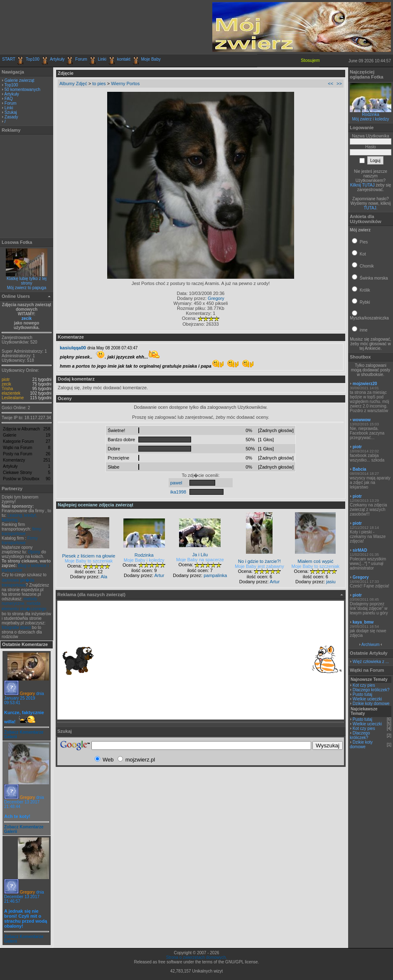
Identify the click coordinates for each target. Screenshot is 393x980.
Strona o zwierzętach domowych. (197, 957)
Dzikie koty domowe (371, 704)
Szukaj (11, 112)
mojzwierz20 (365, 384)
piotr (6, 379)
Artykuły (57, 59)
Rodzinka (371, 114)
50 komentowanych (22, 90)
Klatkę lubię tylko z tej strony (27, 281)
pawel (176, 483)
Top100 (33, 59)
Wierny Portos (125, 84)
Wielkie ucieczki (367, 699)
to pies (99, 84)
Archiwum (371, 645)
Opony (34, 552)
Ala (104, 577)
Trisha (7, 389)
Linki (102, 59)
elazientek (11, 393)
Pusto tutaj (362, 694)
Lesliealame (13, 398)
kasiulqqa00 (73, 348)
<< (330, 84)
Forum (81, 59)
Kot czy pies (364, 685)
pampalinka (215, 575)
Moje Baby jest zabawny (259, 566)
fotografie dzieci (16, 628)
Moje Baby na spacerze (200, 560)
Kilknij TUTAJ (362, 185)
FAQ (9, 99)
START (9, 59)
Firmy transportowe (20, 540)
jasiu (331, 582)
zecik (27, 318)
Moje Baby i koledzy (144, 560)
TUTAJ (370, 208)
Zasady (11, 117)
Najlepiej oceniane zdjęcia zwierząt (96, 505)
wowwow (362, 420)
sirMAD (360, 550)
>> (339, 84)
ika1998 (178, 492)
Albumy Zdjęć (73, 84)
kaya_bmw (363, 622)
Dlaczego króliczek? (371, 690)
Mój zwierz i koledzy (371, 119)
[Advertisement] (99, 27)
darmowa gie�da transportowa (18, 583)
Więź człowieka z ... (371, 662)
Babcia (360, 469)
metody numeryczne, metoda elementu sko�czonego (24, 604)
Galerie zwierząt (20, 80)
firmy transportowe (21, 531)
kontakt (124, 59)
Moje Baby (151, 59)
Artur (159, 575)
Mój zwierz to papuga (27, 288)
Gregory (27, 694)
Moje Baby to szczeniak (89, 561)
